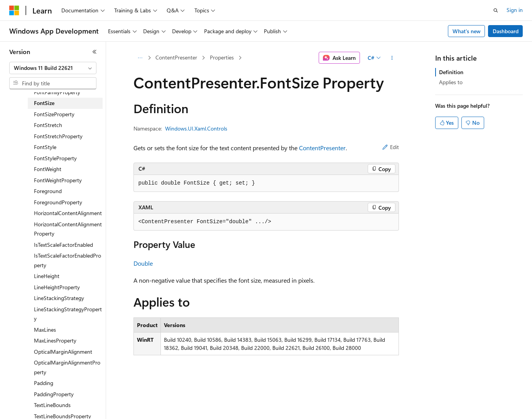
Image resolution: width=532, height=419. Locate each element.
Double (143, 263)
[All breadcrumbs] (140, 58)
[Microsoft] (14, 10)
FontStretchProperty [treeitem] (58, 136)
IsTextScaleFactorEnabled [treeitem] (63, 245)
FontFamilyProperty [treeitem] (57, 92)
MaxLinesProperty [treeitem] (55, 340)
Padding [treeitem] (44, 383)
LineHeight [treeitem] (47, 276)
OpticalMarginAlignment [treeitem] (63, 352)
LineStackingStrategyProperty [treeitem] (68, 314)
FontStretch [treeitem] (48, 125)
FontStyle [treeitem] (45, 147)
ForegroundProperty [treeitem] (58, 202)
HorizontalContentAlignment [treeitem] (68, 213)
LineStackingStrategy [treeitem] (59, 298)
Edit (391, 147)
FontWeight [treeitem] (48, 169)
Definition (451, 72)
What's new (467, 31)
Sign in (515, 10)
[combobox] (53, 68)
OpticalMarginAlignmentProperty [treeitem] (67, 367)
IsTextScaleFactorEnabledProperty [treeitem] (68, 260)
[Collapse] (95, 52)
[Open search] (496, 10)
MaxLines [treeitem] (45, 330)
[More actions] (392, 58)
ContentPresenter (176, 57)
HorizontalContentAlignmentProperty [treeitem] (68, 229)
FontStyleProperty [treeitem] (55, 158)
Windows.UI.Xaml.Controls (196, 128)
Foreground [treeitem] (48, 191)
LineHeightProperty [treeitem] (57, 287)
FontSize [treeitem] (44, 103)
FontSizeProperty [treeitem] (54, 114)
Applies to (451, 82)
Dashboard (506, 31)
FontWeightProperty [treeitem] (58, 180)
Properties (222, 57)
